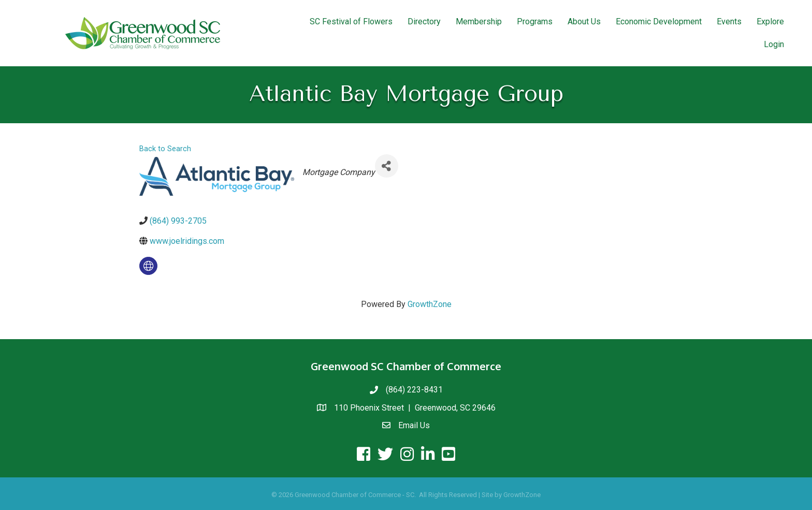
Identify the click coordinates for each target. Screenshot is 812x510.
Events (729, 21)
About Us (584, 21)
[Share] (387, 166)
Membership (479, 21)
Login (774, 44)
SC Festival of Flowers (351, 21)
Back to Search (165, 149)
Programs (535, 21)
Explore (770, 21)
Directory (424, 21)
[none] (148, 266)
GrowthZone (430, 304)
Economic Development (659, 21)
